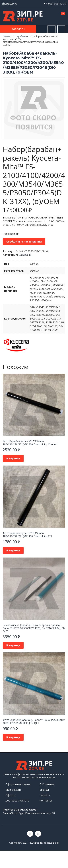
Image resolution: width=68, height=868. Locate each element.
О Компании (47, 784)
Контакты (46, 801)
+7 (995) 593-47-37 (55, 4)
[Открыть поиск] (51, 29)
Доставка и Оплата (17, 801)
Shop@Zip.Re (10, 4)
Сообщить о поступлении (24, 242)
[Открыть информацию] (61, 29)
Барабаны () (26, 255)
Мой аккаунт (13, 790)
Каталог (17, 29)
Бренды (44, 790)
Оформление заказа (18, 784)
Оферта (10, 795)
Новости (45, 795)
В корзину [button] (13, 458)
